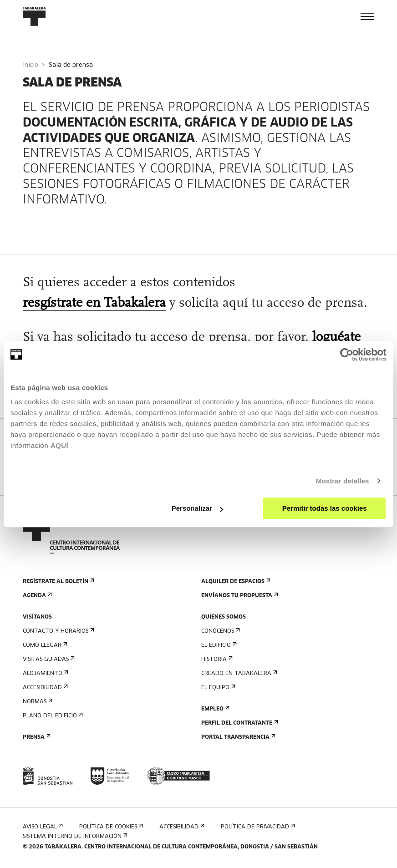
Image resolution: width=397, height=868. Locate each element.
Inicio (31, 65)
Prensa (36, 737)
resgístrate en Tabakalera (94, 303)
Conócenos (220, 631)
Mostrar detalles (343, 481)
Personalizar (197, 508)
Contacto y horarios (58, 631)
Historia (216, 659)
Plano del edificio (52, 716)
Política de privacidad (257, 827)
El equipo (217, 688)
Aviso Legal (42, 827)
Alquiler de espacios (235, 581)
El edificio (218, 645)
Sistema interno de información (74, 836)
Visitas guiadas (48, 659)
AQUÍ (60, 445)
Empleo (214, 709)
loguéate (336, 338)
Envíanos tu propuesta (239, 596)
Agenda (36, 596)
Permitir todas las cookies (325, 508)
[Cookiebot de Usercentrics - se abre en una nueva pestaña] (347, 355)
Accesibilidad (44, 688)
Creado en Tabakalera (238, 673)
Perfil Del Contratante (239, 723)
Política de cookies (110, 827)
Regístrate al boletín (58, 581)
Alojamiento (45, 673)
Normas (37, 702)
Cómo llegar (44, 645)
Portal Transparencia (237, 737)
